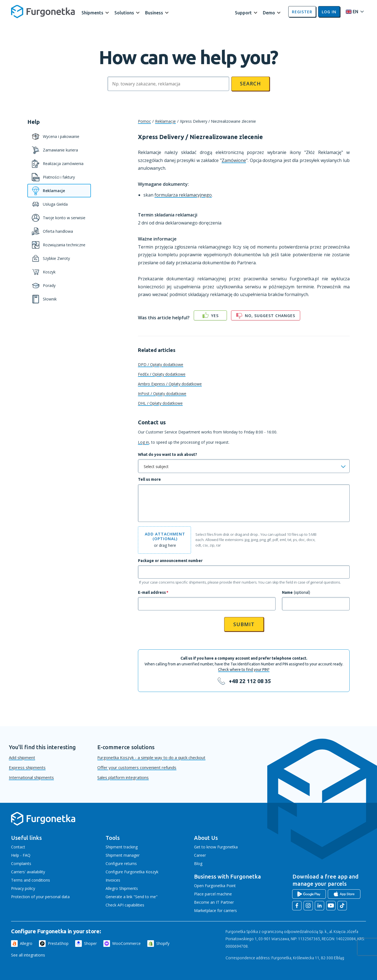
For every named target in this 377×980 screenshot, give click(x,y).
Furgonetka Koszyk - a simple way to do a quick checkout (151, 757)
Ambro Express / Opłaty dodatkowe (170, 384)
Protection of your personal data (40, 897)
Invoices (113, 880)
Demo (269, 13)
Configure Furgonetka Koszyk (132, 872)
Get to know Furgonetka (216, 847)
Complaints (21, 863)
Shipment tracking (122, 847)
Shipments (92, 13)
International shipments (31, 777)
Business (154, 13)
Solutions (124, 13)
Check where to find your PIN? (244, 670)
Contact (18, 847)
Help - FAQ (21, 855)
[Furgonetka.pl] (43, 12)
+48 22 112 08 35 (250, 681)
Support (243, 13)
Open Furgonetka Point (215, 886)
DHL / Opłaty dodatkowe (160, 403)
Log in (329, 12)
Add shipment (22, 757)
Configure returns (121, 863)
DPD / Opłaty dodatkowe (161, 364)
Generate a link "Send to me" (132, 897)
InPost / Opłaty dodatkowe (162, 394)
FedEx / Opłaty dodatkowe (162, 374)
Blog (198, 863)
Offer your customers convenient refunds (137, 767)
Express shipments (27, 767)
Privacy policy (23, 888)
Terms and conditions (31, 880)
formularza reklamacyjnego (183, 195)
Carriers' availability (28, 872)
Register (302, 12)
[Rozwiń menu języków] (353, 12)
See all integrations (28, 955)
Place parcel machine (213, 894)
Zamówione (234, 160)
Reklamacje (165, 121)
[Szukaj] (168, 84)
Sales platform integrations (123, 777)
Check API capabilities (125, 905)
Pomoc (144, 121)
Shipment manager (123, 855)
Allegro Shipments (122, 888)
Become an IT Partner (214, 902)
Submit (244, 624)
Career (200, 855)
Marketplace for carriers (215, 910)
